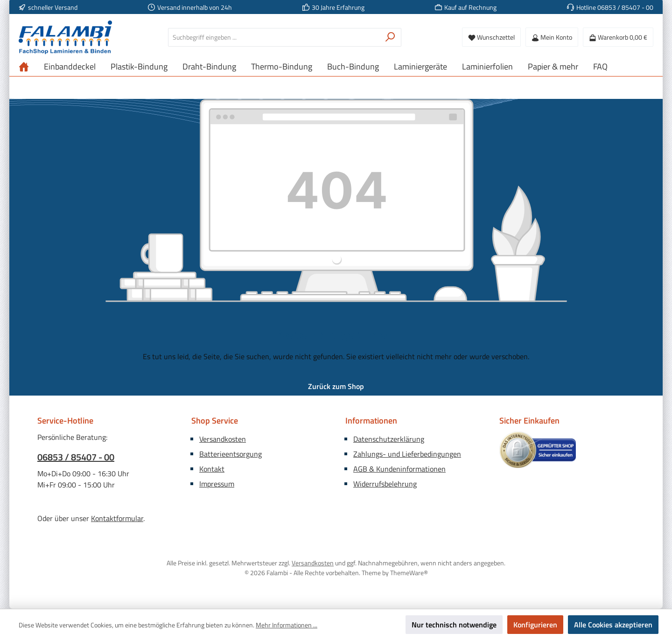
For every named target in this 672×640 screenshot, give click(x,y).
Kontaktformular (117, 518)
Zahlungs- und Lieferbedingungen (407, 454)
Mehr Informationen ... (287, 625)
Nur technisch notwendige (454, 625)
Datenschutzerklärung (389, 439)
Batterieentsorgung (231, 454)
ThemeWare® (409, 573)
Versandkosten (223, 439)
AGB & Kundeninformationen (399, 469)
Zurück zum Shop (336, 386)
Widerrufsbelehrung (385, 484)
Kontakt (212, 469)
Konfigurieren (535, 625)
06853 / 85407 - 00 (76, 457)
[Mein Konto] (552, 37)
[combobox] (274, 37)
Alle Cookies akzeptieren (613, 625)
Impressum (217, 484)
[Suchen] (390, 37)
